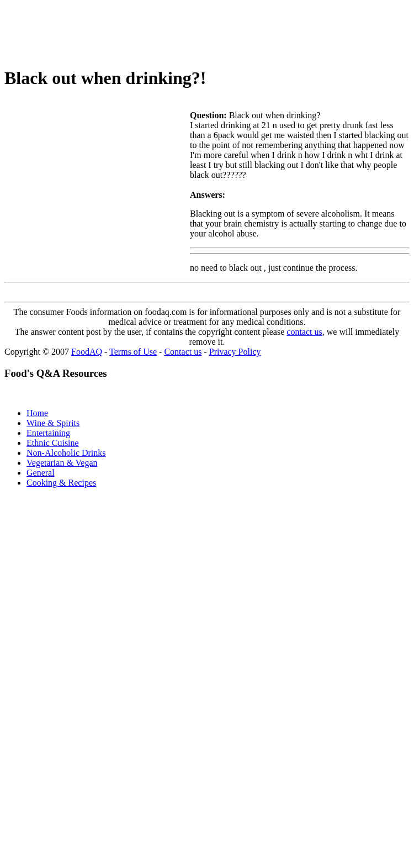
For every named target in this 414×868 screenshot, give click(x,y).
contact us (304, 332)
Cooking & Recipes (61, 483)
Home (37, 413)
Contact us (183, 352)
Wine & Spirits (53, 423)
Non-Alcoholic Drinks (66, 453)
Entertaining (48, 433)
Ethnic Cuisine (53, 443)
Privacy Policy (235, 352)
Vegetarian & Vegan (62, 463)
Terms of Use (133, 352)
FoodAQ (87, 352)
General (41, 473)
